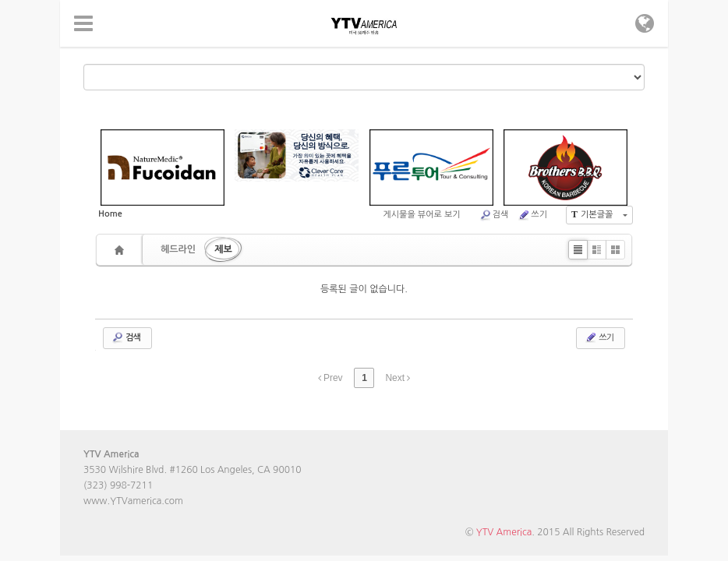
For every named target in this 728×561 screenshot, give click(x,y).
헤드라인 (178, 249)
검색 (494, 215)
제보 (223, 249)
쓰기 (532, 215)
